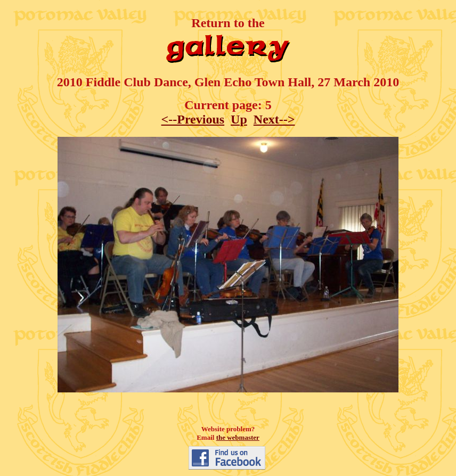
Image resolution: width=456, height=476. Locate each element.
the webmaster (238, 437)
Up (239, 119)
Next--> (274, 119)
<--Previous (193, 119)
